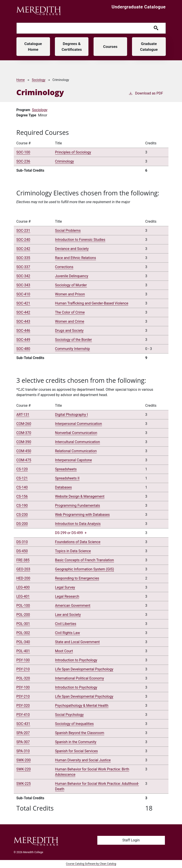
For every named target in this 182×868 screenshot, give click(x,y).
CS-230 (22, 515)
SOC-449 (23, 340)
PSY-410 (23, 715)
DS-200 (22, 524)
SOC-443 (23, 322)
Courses (110, 47)
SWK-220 (24, 769)
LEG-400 (23, 588)
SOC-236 (23, 162)
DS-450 (22, 551)
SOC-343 (23, 286)
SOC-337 (23, 267)
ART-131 (23, 415)
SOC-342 (23, 276)
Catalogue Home (33, 47)
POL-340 (23, 642)
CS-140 (22, 488)
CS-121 (22, 478)
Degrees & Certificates (72, 47)
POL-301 (23, 624)
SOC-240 (23, 240)
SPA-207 (23, 733)
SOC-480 (23, 349)
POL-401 (23, 651)
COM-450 (24, 451)
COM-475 (24, 460)
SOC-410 (23, 295)
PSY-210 (23, 669)
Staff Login (131, 840)
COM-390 (24, 442)
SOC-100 (23, 153)
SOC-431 (23, 724)
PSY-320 (23, 706)
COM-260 (24, 424)
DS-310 (22, 542)
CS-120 (22, 469)
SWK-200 (24, 760)
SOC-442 (23, 313)
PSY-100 (23, 660)
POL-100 (23, 606)
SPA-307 (23, 742)
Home (21, 80)
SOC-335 (23, 258)
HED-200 (23, 578)
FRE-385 (23, 560)
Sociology (39, 80)
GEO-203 (23, 569)
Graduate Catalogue (149, 47)
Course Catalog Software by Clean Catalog (91, 864)
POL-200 (23, 615)
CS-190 (22, 506)
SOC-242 (23, 249)
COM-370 (24, 433)
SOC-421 (23, 304)
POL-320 (23, 678)
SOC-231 (23, 231)
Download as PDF (146, 93)
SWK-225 (24, 784)
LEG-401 (23, 597)
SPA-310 (23, 751)
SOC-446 (23, 331)
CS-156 (22, 497)
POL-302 (23, 633)
